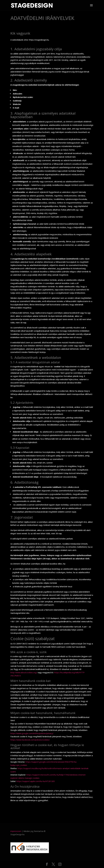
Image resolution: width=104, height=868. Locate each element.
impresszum (16, 831)
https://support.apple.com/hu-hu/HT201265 (36, 781)
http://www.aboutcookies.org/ (24, 672)
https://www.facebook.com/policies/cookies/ (30, 740)
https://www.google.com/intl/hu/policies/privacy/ (32, 733)
